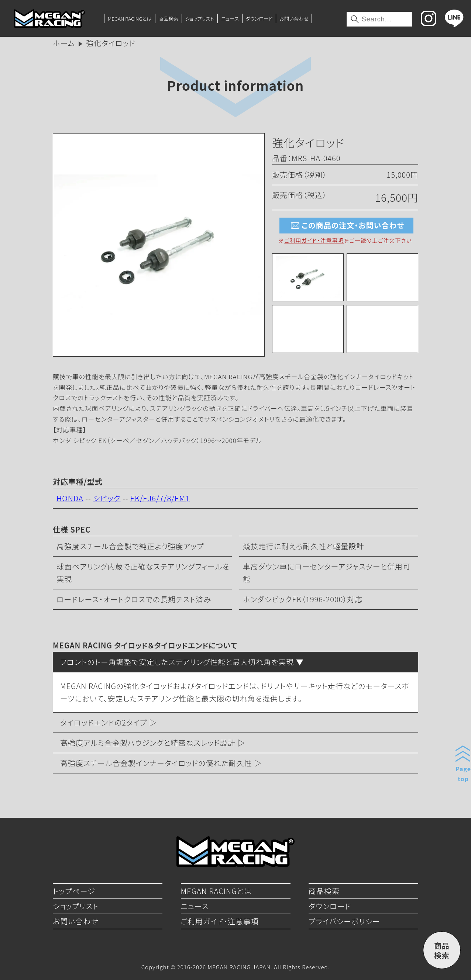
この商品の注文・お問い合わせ (346, 226)
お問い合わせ (294, 18)
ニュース (230, 18)
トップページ (74, 891)
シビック (107, 498)
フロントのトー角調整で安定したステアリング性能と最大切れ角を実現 (177, 662)
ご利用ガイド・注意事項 (314, 240)
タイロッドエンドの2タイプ (104, 722)
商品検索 (168, 18)
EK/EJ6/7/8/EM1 (160, 498)
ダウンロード (259, 18)
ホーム (64, 43)
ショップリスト (200, 18)
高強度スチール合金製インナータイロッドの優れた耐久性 (156, 763)
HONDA (70, 498)
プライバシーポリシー (344, 921)
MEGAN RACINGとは (130, 18)
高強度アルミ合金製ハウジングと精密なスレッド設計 (148, 743)
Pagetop (463, 774)
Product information (235, 85)
